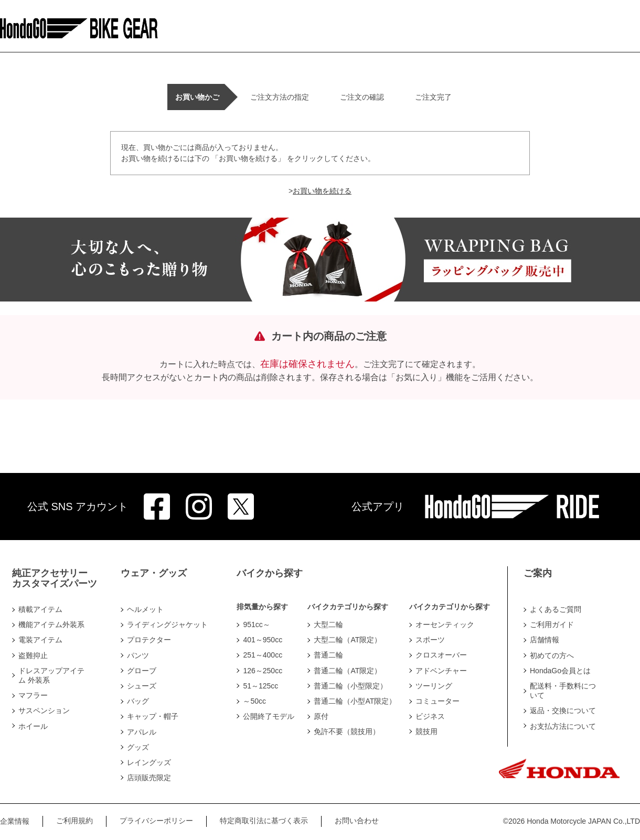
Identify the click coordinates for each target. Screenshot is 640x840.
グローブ (142, 671)
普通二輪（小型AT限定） (355, 701)
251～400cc (263, 655)
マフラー (33, 695)
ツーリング (434, 686)
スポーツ (430, 640)
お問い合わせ (357, 821)
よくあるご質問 (556, 609)
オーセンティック (445, 624)
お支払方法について (563, 726)
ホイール (33, 726)
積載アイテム (40, 609)
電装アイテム (40, 640)
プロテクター (149, 640)
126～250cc (263, 671)
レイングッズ (149, 762)
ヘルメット (145, 609)
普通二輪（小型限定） (350, 686)
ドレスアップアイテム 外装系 (51, 675)
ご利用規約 (74, 821)
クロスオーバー (441, 655)
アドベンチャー (441, 671)
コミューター (438, 701)
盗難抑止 (33, 655)
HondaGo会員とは (560, 671)
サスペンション (44, 710)
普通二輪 (328, 655)
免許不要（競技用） (347, 731)
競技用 (426, 731)
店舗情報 (545, 640)
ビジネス (430, 716)
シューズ (142, 686)
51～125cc (260, 686)
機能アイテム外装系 (51, 624)
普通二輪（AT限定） (348, 671)
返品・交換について (563, 710)
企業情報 (15, 821)
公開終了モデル (269, 716)
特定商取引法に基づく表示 (264, 821)
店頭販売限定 (149, 778)
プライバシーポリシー (156, 821)
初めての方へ (552, 655)
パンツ (138, 655)
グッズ (138, 747)
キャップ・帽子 (153, 716)
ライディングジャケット (167, 624)
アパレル (142, 732)
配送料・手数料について (563, 691)
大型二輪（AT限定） (348, 640)
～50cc (254, 701)
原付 (321, 716)
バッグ (138, 701)
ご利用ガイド (552, 624)
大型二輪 (328, 624)
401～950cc (263, 640)
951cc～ (256, 624)
